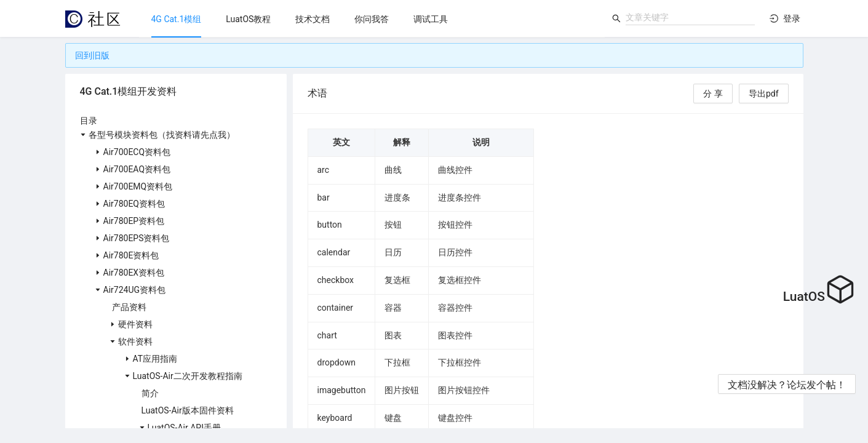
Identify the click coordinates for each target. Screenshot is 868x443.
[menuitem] (177, 19)
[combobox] (690, 17)
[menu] (372, 19)
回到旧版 (92, 55)
